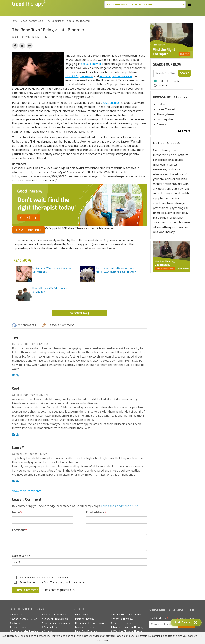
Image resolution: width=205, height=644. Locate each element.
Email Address (159, 618)
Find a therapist (29, 230)
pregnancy (86, 76)
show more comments (27, 491)
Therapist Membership (25, 631)
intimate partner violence (116, 76)
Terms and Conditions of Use (120, 506)
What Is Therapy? (123, 619)
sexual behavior (91, 64)
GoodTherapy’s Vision (25, 619)
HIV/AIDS (72, 76)
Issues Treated (166, 109)
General (161, 124)
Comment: (20, 530)
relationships (111, 103)
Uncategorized (165, 119)
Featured (162, 104)
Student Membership (56, 619)
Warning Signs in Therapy (128, 631)
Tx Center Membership (57, 615)
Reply (16, 375)
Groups (48, 631)
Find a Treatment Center (127, 615)
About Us (17, 615)
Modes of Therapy (86, 627)
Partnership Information (58, 623)
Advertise (17, 623)
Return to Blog (79, 313)
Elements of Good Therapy (91, 623)
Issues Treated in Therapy (128, 627)
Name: (17, 512)
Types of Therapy (123, 623)
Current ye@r (21, 556)
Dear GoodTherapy (86, 631)
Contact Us (50, 627)
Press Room (19, 627)
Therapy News (165, 114)
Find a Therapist (85, 615)
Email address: (96, 512)
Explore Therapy (85, 619)
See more (184, 131)
